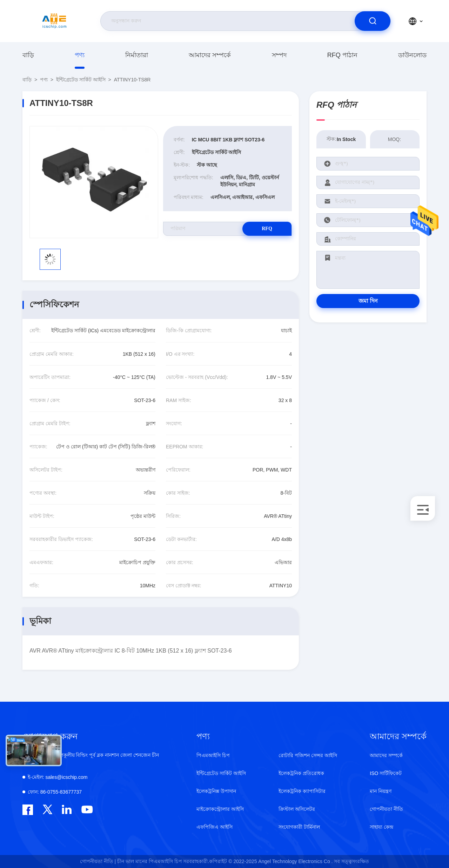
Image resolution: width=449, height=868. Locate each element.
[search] (373, 21)
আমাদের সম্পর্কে (210, 55)
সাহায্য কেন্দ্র (381, 827)
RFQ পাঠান (342, 55)
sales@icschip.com (58, 777)
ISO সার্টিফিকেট (386, 773)
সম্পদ (279, 55)
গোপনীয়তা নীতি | (98, 861)
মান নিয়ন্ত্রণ (381, 791)
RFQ (267, 229)
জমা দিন (368, 301)
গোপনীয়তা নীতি (386, 809)
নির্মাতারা (137, 55)
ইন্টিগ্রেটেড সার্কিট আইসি (81, 80)
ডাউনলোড (412, 55)
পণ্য (80, 55)
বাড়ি (28, 55)
